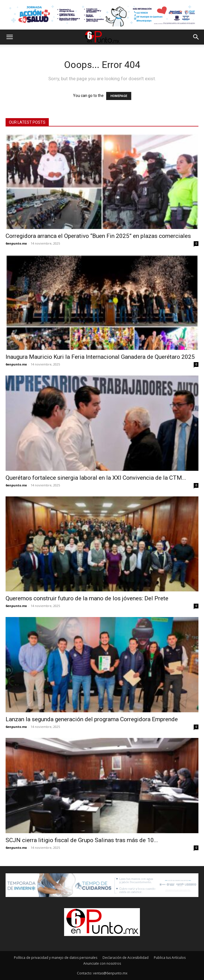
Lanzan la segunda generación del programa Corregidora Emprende (92, 719)
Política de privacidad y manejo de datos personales (56, 958)
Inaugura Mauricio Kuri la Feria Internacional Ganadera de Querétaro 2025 (100, 357)
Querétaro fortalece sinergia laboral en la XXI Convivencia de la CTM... (96, 478)
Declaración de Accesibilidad (126, 958)
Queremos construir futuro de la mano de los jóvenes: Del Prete (87, 598)
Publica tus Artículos (170, 958)
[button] (9, 37)
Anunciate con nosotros (102, 963)
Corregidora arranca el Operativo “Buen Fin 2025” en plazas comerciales (98, 236)
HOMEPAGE (119, 96)
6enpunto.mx (16, 243)
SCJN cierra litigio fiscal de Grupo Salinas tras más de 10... (82, 840)
